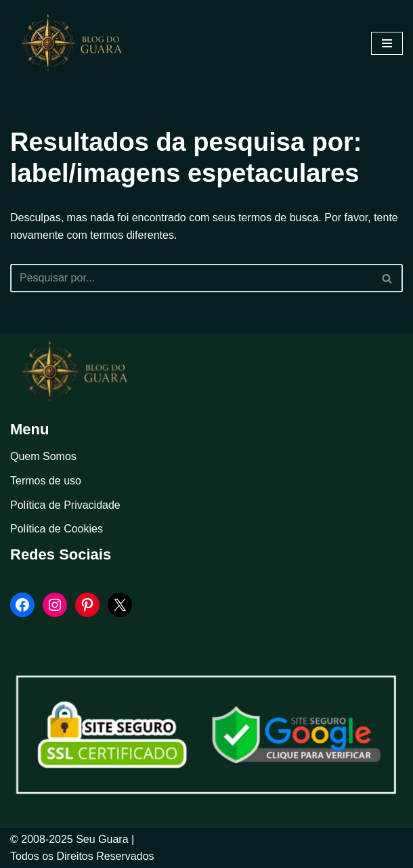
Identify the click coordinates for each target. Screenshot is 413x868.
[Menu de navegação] (387, 43)
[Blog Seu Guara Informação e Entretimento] (78, 43)
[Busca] (191, 278)
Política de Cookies (57, 529)
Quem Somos (43, 456)
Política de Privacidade (65, 505)
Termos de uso (46, 481)
